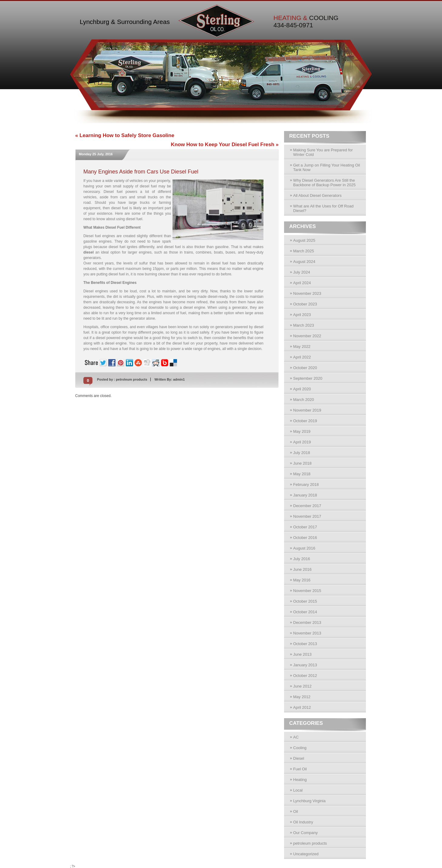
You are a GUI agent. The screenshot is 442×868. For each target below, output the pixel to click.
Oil (296, 811)
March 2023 (304, 325)
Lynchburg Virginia (309, 801)
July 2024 (302, 272)
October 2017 (305, 527)
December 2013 (307, 622)
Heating (300, 780)
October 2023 (305, 304)
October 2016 (305, 538)
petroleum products (131, 379)
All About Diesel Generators (317, 195)
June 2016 (302, 569)
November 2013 (307, 633)
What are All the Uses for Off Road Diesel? (323, 208)
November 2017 (307, 516)
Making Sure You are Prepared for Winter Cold (323, 152)
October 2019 (305, 421)
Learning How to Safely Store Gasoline (127, 135)
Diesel (299, 758)
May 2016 (302, 580)
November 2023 (307, 293)
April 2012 (302, 707)
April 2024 (302, 283)
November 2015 (307, 591)
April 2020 (302, 389)
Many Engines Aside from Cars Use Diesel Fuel (141, 172)
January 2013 (305, 665)
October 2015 (305, 601)
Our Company (305, 833)
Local (298, 790)
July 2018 (302, 453)
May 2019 (302, 431)
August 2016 (304, 548)
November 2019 (307, 410)
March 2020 (304, 400)
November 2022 (307, 336)
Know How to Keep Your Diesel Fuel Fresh (223, 145)
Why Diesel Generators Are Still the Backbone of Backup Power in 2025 (324, 183)
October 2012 (305, 676)
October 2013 (305, 644)
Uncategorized (306, 854)
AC (296, 737)
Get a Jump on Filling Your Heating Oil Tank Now (326, 167)
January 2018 (305, 495)
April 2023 (302, 315)
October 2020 (305, 368)
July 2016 (302, 559)
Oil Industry (303, 822)
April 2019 (302, 442)
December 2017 (307, 506)
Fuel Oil (300, 769)
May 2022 (302, 347)
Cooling (300, 748)
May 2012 (302, 697)
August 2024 (304, 262)
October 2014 (305, 612)
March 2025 (304, 251)
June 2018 (302, 463)
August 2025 (304, 240)
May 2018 (302, 474)
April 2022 (302, 357)
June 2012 (302, 686)
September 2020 (308, 378)
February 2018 (306, 484)
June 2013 (302, 654)
